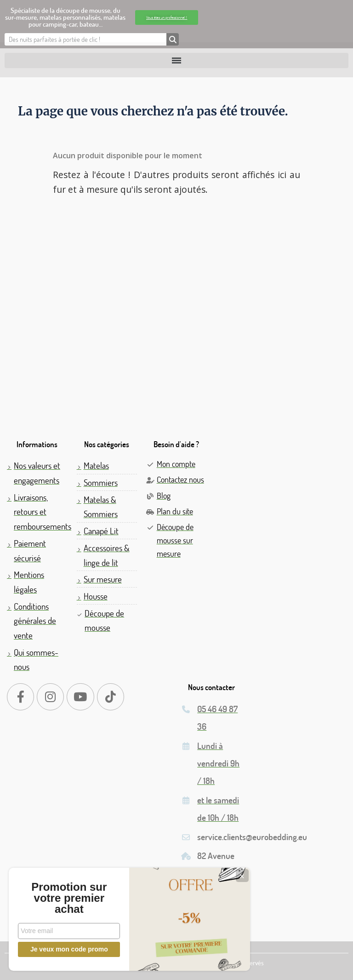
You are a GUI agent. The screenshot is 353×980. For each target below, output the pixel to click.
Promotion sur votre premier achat (69, 898)
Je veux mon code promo (69, 949)
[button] (167, 17)
